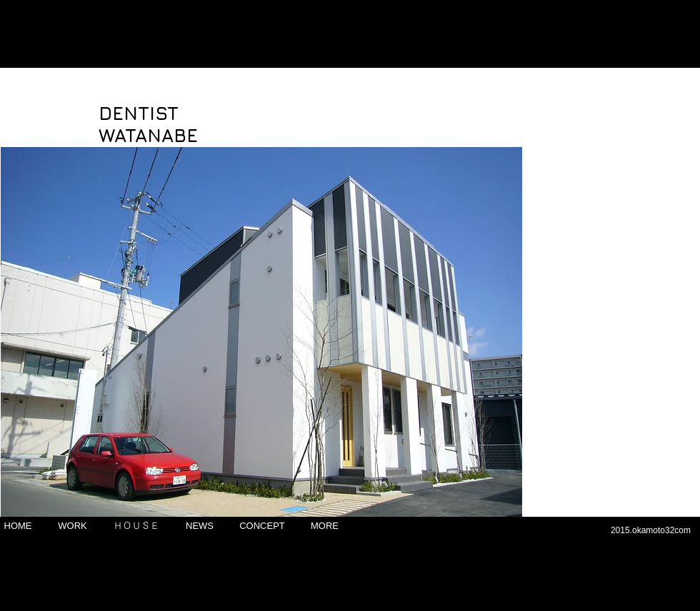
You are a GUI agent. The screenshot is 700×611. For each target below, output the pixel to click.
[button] (261, 332)
